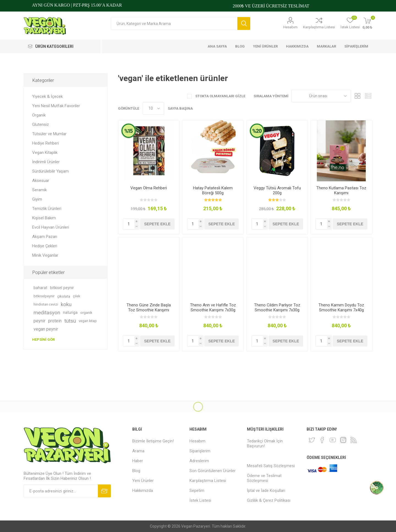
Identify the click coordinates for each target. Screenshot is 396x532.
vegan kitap (88, 321)
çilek (76, 296)
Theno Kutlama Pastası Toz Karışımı (341, 190)
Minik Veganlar (45, 255)
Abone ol (104, 491)
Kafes (358, 96)
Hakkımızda (143, 491)
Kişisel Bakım (44, 218)
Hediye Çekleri (45, 246)
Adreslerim (199, 461)
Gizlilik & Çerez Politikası (269, 500)
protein (55, 321)
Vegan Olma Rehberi (149, 188)
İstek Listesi (200, 500)
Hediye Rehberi (46, 143)
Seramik (39, 190)
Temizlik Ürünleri (47, 209)
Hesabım (290, 27)
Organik (39, 115)
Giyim (37, 199)
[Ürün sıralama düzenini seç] (321, 96)
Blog (136, 471)
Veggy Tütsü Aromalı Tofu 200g (277, 190)
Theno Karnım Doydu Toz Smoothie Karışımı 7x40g (341, 307)
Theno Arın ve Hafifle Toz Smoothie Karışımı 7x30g (213, 307)
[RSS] (354, 440)
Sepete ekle (157, 224)
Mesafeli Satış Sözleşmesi (271, 466)
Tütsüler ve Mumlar (49, 134)
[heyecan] (312, 440)
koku (66, 304)
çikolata (64, 296)
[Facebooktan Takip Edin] (322, 440)
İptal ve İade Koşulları (266, 491)
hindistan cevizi (46, 304)
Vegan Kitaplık (45, 153)
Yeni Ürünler (143, 481)
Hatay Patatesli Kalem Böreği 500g (213, 190)
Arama (244, 23)
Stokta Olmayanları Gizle (220, 96)
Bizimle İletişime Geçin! (153, 441)
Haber (138, 461)
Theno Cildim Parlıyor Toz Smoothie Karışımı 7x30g (277, 307)
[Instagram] (343, 440)
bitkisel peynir (62, 288)
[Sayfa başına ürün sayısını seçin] (153, 108)
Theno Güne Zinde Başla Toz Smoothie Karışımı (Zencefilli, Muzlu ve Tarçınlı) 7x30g (149, 312)
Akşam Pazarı (45, 237)
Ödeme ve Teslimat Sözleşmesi (264, 478)
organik (86, 313)
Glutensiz (41, 124)
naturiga (70, 313)
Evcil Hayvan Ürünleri (51, 227)
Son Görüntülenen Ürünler (213, 471)
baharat (40, 288)
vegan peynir (46, 329)
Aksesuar (41, 181)
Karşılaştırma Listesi (319, 27)
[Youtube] (333, 440)
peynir (39, 321)
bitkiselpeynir (44, 296)
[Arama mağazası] (174, 23)
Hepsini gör (43, 340)
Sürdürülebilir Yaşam (50, 171)
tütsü (70, 321)
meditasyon (47, 313)
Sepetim (197, 491)
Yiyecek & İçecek (47, 96)
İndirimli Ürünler (46, 162)
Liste (368, 96)
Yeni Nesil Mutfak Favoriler (56, 106)
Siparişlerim (200, 451)
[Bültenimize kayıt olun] (61, 491)
